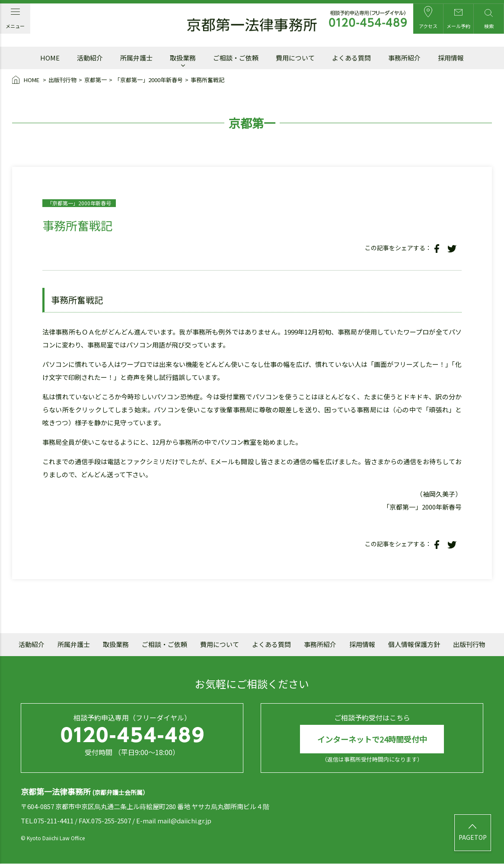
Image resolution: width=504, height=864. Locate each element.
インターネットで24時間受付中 (372, 739)
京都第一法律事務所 (252, 25)
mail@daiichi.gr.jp (184, 821)
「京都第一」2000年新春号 (149, 80)
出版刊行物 (62, 80)
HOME (26, 80)
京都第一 (96, 80)
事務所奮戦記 (207, 80)
